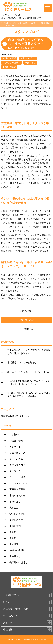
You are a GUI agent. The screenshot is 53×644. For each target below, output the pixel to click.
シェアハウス (16, 459)
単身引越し (30, 63)
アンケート (15, 447)
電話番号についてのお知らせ (22, 362)
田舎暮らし (15, 556)
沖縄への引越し (17, 550)
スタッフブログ (28, 58)
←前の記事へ (26, 311)
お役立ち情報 (9, 58)
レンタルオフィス (19, 483)
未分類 (13, 532)
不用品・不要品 (17, 489)
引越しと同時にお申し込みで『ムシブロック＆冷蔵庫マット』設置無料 (29, 394)
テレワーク (15, 471)
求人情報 (14, 544)
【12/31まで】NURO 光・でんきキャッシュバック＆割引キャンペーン (29, 383)
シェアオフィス (17, 453)
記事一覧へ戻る (26, 320)
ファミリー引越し (11, 63)
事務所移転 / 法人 (18, 495)
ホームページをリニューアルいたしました (29, 372)
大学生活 (14, 508)
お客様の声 (15, 435)
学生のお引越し (17, 514)
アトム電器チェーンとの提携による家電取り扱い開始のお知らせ (29, 352)
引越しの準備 (9, 67)
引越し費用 (15, 526)
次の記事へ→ (26, 329)
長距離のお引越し (19, 562)
